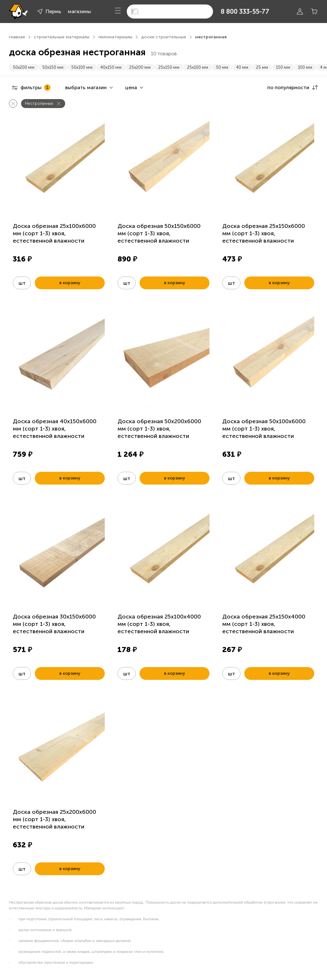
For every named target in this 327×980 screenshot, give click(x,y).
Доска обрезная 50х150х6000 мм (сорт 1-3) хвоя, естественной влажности (159, 233)
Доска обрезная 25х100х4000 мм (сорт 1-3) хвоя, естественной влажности (159, 624)
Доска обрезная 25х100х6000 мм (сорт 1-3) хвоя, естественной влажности (54, 233)
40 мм (242, 67)
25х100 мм (198, 67)
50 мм (222, 67)
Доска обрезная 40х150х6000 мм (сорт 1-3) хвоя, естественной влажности (55, 429)
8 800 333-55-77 (245, 12)
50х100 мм (82, 67)
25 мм (262, 67)
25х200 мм (140, 67)
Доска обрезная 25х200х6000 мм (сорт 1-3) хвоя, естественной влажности (54, 819)
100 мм (305, 67)
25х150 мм (169, 67)
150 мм (283, 67)
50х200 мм (24, 67)
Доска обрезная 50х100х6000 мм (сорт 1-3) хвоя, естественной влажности (264, 429)
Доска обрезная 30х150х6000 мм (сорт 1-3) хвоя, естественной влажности (54, 624)
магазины (79, 11)
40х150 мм (111, 67)
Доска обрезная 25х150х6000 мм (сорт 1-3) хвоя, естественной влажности (264, 233)
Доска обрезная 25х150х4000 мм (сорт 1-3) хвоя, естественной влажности (264, 624)
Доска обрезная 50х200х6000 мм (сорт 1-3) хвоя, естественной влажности (159, 429)
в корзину (70, 283)
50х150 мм (53, 67)
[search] (170, 12)
